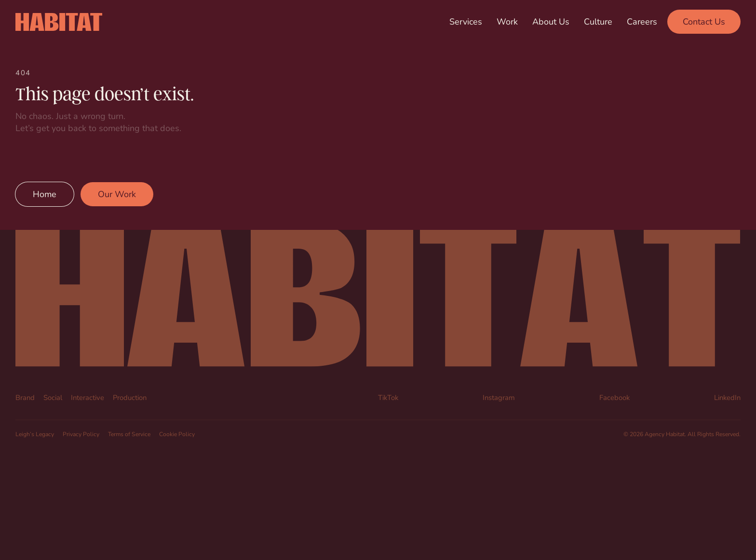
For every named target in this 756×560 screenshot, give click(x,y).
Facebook (614, 397)
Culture (598, 21)
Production (130, 397)
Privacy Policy (81, 434)
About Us (551, 21)
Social (53, 397)
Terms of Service (129, 434)
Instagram (499, 397)
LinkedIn (727, 397)
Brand (25, 397)
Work (507, 21)
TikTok (388, 397)
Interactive (88, 397)
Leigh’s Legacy (35, 434)
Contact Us (704, 21)
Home (45, 194)
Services (466, 21)
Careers (642, 21)
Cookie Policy (177, 434)
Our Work (117, 194)
